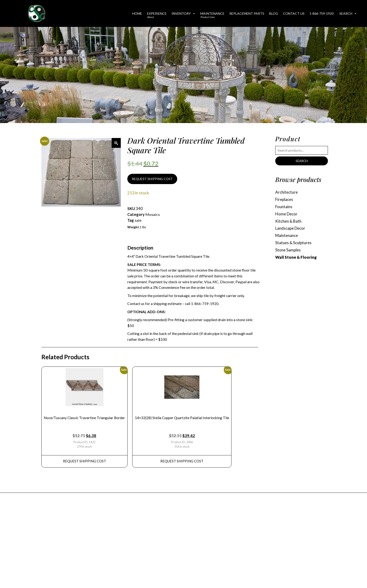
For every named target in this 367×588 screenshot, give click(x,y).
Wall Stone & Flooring (296, 259)
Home (137, 13)
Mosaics (153, 215)
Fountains (284, 207)
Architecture (287, 192)
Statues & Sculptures (294, 244)
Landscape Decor (291, 230)
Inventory (183, 13)
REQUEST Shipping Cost (85, 464)
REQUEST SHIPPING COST (153, 179)
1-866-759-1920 (321, 13)
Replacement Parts (247, 13)
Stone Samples (288, 252)
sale (138, 221)
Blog (274, 13)
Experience (157, 15)
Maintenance (212, 15)
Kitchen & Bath (289, 222)
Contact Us (294, 13)
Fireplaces (285, 200)
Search (348, 13)
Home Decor (287, 215)
